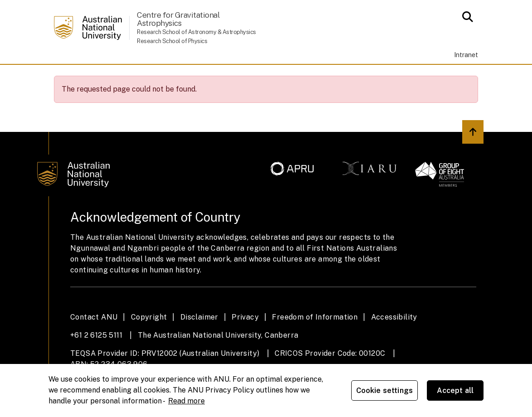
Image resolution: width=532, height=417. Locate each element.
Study (148, 77)
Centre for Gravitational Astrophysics (178, 19)
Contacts (381, 77)
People (192, 77)
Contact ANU (94, 343)
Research (244, 77)
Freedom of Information (315, 343)
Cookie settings (384, 390)
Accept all (455, 390)
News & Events (312, 77)
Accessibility (394, 343)
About (105, 77)
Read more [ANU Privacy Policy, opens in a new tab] (186, 401)
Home (68, 77)
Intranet (466, 55)
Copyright (149, 343)
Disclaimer (199, 343)
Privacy (245, 343)
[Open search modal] (465, 17)
